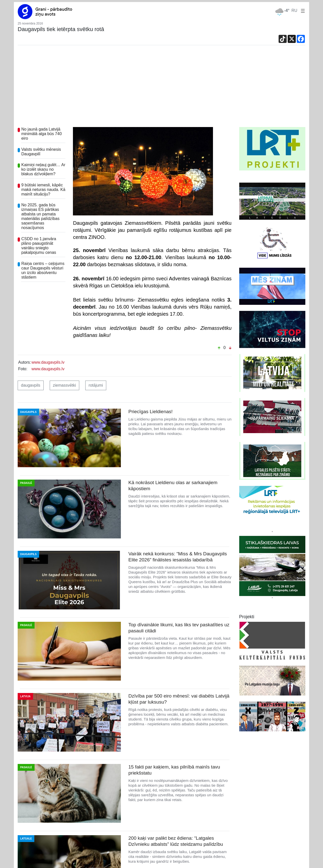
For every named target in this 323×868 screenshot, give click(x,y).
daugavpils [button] (31, 385)
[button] (302, 10)
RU (294, 10)
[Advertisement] (161, 89)
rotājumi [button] (96, 385)
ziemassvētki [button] (65, 385)
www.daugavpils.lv (48, 362)
